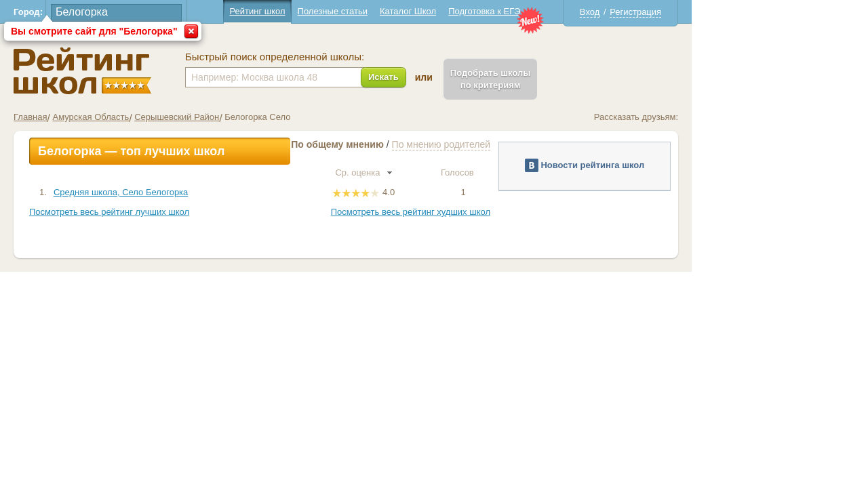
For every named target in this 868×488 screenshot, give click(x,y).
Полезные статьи (421, 11)
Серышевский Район (265, 117)
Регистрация (724, 12)
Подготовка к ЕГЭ (572, 11)
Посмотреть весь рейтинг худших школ (499, 212)
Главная (118, 117)
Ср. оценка (452, 172)
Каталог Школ (496, 11)
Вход (678, 12)
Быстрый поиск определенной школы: (363, 57)
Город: (116, 12)
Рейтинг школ (345, 11)
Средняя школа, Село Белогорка (209, 192)
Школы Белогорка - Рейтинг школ (171, 71)
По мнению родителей (529, 144)
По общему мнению (426, 144)
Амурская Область (179, 117)
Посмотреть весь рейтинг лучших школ (197, 212)
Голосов (551, 172)
